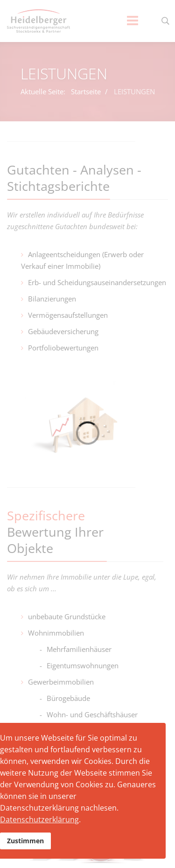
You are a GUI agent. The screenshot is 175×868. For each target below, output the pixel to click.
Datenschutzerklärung (39, 819)
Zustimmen (25, 841)
